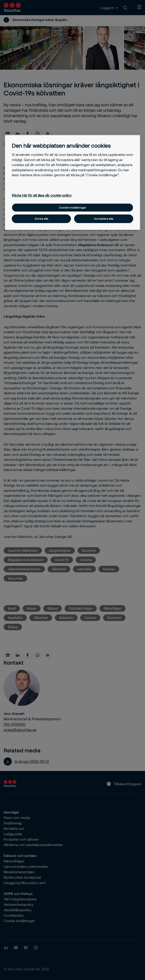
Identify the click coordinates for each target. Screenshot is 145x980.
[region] (72, 182)
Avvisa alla (41, 219)
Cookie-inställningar (72, 208)
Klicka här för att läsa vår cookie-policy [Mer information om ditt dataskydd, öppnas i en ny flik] (42, 195)
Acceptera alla (104, 219)
